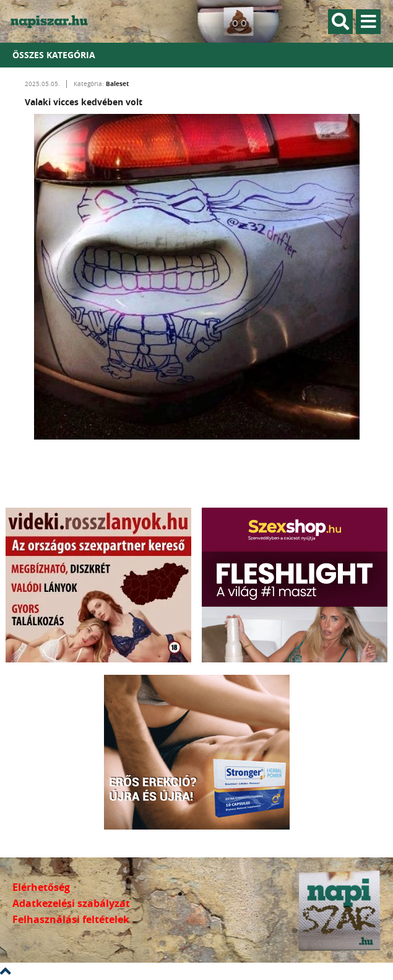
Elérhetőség (41, 887)
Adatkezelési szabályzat (71, 903)
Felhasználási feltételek (71, 919)
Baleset (117, 84)
